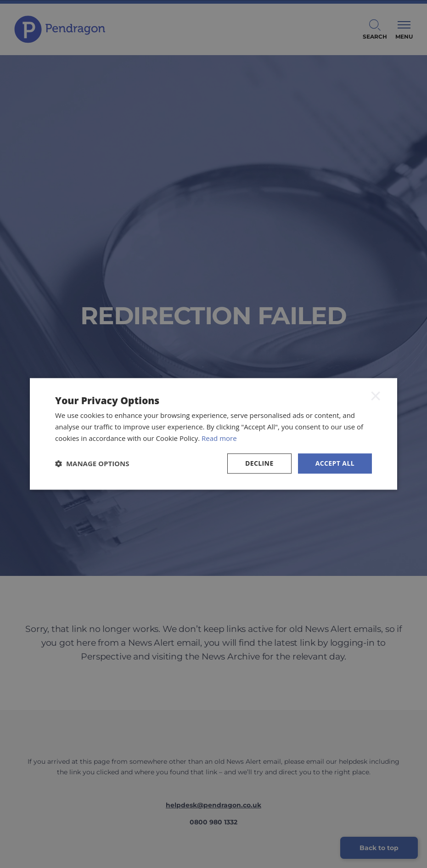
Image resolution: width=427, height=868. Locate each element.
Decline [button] (259, 463)
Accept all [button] (335, 463)
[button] (92, 463)
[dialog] (213, 434)
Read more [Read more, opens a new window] (219, 438)
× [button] (376, 395)
